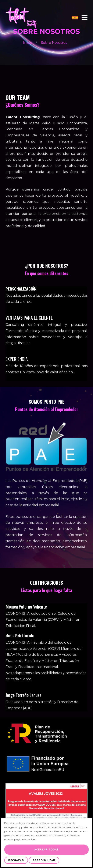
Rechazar (16, 860)
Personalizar (44, 860)
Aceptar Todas (46, 849)
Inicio (28, 43)
